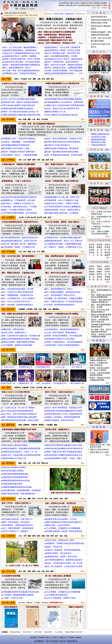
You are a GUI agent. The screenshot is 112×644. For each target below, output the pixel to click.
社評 (88, 3)
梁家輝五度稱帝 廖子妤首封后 (58, 553)
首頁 (60, 3)
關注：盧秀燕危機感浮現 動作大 (17, 68)
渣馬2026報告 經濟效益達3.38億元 (60, 540)
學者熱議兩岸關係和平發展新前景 (16, 145)
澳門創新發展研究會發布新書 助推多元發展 (20, 420)
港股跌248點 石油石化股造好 (58, 525)
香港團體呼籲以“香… (26, 367)
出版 (81, 5)
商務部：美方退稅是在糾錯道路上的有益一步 (20, 112)
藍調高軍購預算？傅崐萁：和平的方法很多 (63, 50)
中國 (70, 3)
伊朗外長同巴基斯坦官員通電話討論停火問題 (64, 445)
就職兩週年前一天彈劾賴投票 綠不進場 (18, 200)
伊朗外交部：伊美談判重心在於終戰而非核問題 (21, 455)
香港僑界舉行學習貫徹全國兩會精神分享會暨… (65, 411)
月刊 (77, 5)
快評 (91, 3)
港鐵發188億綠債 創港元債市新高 (59, 420)
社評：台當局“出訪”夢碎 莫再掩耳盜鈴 (18, 292)
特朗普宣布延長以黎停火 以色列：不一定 (19, 452)
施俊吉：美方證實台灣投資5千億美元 (17, 210)
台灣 (81, 3)
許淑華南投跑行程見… (43, 367)
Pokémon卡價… (61, 367)
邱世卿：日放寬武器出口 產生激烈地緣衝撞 (64, 342)
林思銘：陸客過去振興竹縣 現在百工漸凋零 (22, 59)
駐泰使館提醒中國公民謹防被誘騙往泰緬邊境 (64, 99)
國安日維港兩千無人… (78, 383)
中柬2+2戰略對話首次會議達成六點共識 (61, 115)
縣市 (84, 3)
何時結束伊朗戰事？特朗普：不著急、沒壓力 (64, 458)
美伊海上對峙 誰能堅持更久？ (67, 14)
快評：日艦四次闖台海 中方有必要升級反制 (64, 302)
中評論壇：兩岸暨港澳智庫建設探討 (60, 305)
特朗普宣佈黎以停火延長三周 (14, 458)
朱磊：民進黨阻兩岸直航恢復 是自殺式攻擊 (64, 155)
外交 (74, 3)
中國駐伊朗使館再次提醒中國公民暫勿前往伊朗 (21, 115)
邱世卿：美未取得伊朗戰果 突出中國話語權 (64, 71)
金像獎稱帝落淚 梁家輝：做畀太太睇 (61, 557)
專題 (88, 5)
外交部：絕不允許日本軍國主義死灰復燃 (18, 99)
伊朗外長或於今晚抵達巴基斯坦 (15, 445)
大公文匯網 (59, 632)
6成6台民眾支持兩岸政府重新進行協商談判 (19, 197)
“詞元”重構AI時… (78, 367)
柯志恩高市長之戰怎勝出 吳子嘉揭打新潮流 (22, 62)
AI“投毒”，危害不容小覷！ (13, 598)
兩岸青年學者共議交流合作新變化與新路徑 (63, 142)
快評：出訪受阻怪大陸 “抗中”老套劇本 (18, 298)
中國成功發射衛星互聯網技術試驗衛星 (17, 109)
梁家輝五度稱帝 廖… (9, 383)
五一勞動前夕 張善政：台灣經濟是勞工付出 (64, 247)
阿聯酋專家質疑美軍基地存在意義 (16, 481)
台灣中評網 (37, 632)
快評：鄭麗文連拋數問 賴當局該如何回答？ (64, 292)
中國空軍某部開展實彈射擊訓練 (15, 474)
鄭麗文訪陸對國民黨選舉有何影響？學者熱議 (20, 339)
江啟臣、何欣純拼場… (43, 383)
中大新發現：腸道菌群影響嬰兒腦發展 (18, 595)
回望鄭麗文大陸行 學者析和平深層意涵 (20, 73)
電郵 (105, 5)
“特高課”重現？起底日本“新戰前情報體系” (63, 345)
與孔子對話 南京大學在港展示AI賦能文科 (19, 414)
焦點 (67, 3)
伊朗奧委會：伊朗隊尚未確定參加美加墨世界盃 (65, 543)
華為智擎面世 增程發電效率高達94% (18, 525)
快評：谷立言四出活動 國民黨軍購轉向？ (21, 47)
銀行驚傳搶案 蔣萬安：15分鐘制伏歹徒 (18, 247)
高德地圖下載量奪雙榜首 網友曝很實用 (21, 50)
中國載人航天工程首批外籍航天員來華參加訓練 (65, 105)
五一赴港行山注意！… (9, 367)
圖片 (64, 5)
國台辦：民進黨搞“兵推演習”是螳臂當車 (18, 152)
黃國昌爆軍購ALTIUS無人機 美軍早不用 (62, 197)
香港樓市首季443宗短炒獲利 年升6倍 (61, 519)
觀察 (98, 3)
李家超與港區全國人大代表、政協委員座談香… (65, 414)
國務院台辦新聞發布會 (100, 134)
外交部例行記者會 (98, 137)
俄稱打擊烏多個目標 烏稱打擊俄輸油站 (19, 494)
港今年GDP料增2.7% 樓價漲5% (15, 531)
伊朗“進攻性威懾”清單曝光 (13, 471)
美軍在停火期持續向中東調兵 (14, 467)
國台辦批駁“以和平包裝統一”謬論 (16, 148)
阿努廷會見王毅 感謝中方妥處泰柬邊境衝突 (20, 102)
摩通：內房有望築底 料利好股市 (16, 522)
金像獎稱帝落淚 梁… (26, 383)
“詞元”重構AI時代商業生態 (56, 595)
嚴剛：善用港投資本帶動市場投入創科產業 (19, 417)
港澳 (102, 3)
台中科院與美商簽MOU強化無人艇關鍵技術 (63, 207)
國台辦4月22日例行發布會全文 (58, 145)
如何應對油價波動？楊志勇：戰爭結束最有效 (64, 531)
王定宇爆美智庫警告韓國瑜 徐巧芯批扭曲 (19, 213)
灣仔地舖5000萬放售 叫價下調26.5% (17, 519)
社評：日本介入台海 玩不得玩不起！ (17, 302)
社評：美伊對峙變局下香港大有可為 (60, 295)
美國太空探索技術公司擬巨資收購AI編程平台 (64, 522)
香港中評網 (27, 632)
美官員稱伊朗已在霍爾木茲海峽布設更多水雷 (64, 455)
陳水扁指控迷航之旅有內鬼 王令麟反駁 (62, 213)
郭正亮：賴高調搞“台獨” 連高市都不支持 (63, 53)
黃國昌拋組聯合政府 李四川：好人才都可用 (64, 241)
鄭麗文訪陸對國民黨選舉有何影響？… (61, 73)
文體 (70, 5)
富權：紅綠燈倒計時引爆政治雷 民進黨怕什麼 (21, 336)
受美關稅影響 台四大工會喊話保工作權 (62, 200)
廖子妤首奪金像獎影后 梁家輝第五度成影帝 (64, 560)
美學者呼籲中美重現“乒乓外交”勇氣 (60, 339)
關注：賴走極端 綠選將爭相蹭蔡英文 (17, 305)
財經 (67, 5)
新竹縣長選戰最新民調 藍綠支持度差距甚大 (20, 238)
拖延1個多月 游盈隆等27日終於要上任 (18, 203)
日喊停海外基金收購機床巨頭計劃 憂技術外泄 (64, 449)
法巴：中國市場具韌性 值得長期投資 (18, 528)
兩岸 (77, 3)
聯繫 (98, 5)
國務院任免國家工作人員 (55, 112)
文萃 (74, 5)
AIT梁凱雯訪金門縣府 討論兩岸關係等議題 (63, 244)
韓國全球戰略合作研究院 (74, 632)
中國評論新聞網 (15, 632)
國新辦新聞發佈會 (98, 140)
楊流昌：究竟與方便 (54, 547)
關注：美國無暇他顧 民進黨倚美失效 (17, 295)
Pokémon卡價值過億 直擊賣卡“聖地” (61, 598)
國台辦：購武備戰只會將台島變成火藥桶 (62, 152)
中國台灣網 (48, 632)
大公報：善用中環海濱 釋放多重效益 (61, 333)
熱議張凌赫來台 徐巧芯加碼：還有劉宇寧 (63, 47)
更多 (107, 97)
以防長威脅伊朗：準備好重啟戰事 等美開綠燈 (21, 490)
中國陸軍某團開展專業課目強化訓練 (17, 487)
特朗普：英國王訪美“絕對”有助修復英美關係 (64, 452)
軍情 (60, 5)
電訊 (84, 5)
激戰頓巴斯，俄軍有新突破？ (14, 329)
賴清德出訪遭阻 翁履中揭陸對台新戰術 (18, 342)
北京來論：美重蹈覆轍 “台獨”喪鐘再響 (18, 142)
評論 (95, 3)
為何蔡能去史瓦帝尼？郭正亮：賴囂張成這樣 (64, 59)
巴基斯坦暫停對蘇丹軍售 (12, 484)
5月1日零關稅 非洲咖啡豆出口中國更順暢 (63, 528)
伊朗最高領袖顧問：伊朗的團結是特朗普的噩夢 (21, 449)
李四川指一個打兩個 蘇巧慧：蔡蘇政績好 (19, 244)
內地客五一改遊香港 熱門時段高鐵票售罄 (63, 417)
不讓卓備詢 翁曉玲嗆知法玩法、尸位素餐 (19, 207)
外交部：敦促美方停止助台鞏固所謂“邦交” (63, 109)
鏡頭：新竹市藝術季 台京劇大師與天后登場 (64, 566)
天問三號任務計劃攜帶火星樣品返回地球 (18, 105)
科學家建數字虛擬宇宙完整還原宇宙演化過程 (21, 592)
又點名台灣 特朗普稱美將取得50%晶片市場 (21, 53)
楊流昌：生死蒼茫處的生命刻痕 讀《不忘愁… (65, 563)
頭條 (64, 3)
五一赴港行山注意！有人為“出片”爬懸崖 (18, 408)
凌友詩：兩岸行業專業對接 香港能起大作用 (64, 139)
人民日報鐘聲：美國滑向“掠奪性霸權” (17, 345)
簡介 (95, 5)
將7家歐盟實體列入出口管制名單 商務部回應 (64, 102)
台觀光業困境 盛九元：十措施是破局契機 (20, 155)
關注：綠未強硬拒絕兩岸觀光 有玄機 (61, 56)
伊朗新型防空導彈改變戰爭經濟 (15, 477)
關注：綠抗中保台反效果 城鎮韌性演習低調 (64, 65)
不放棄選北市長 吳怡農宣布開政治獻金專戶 (64, 238)
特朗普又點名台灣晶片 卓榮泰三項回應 (62, 203)
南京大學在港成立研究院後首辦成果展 (17, 411)
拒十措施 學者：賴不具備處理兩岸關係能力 (22, 71)
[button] (9, 44)
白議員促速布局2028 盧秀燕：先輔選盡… (21, 56)
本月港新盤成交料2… (61, 383)
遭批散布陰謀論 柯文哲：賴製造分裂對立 (63, 210)
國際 (105, 3)
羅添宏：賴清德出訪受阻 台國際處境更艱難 (64, 68)
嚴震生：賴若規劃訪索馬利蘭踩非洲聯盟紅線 (22, 65)
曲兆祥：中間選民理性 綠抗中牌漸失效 (62, 62)
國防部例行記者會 (98, 142)
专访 (91, 5)
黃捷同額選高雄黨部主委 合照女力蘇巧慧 (19, 241)
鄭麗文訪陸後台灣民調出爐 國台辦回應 (62, 148)
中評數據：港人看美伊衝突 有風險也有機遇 (64, 298)
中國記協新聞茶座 (98, 145)
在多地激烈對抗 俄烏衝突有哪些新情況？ (63, 329)
